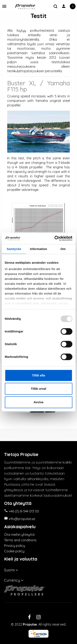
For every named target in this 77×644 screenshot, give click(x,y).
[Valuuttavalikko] (38, 579)
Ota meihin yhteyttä (19, 535)
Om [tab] (63, 249)
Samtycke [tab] (14, 249)
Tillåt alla (39, 375)
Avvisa (39, 402)
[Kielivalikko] (38, 569)
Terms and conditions (20, 540)
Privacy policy (15, 546)
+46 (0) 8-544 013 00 (24, 511)
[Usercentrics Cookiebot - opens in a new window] (55, 238)
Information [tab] (39, 249)
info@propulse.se (22, 519)
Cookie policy (14, 551)
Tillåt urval (38, 389)
